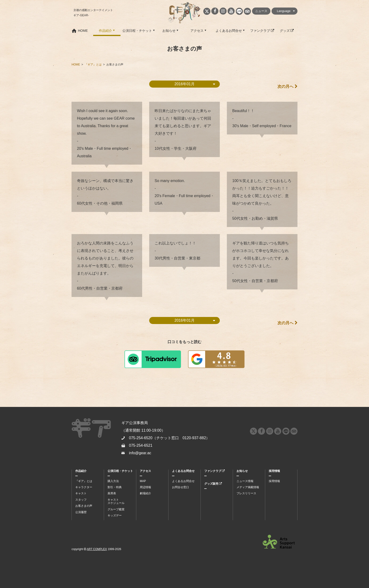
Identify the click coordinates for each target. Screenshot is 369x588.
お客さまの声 (84, 506)
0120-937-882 (194, 438)
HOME (83, 31)
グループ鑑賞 (116, 509)
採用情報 (274, 471)
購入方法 (113, 481)
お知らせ (169, 31)
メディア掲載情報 (248, 487)
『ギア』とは (84, 481)
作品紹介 (105, 31)
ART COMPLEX (97, 549)
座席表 (112, 493)
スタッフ (81, 500)
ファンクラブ (262, 31)
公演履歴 (81, 512)
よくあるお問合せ (229, 31)
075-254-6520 (141, 438)
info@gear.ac (140, 453)
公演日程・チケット (137, 31)
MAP (143, 481)
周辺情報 (145, 487)
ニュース (261, 11)
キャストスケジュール (116, 501)
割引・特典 (115, 487)
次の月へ (287, 87)
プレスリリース (246, 493)
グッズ (287, 31)
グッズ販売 (213, 484)
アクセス (197, 31)
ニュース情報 (245, 481)
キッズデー (115, 515)
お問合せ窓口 (180, 487)
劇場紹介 (145, 493)
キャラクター (84, 487)
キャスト (81, 493)
